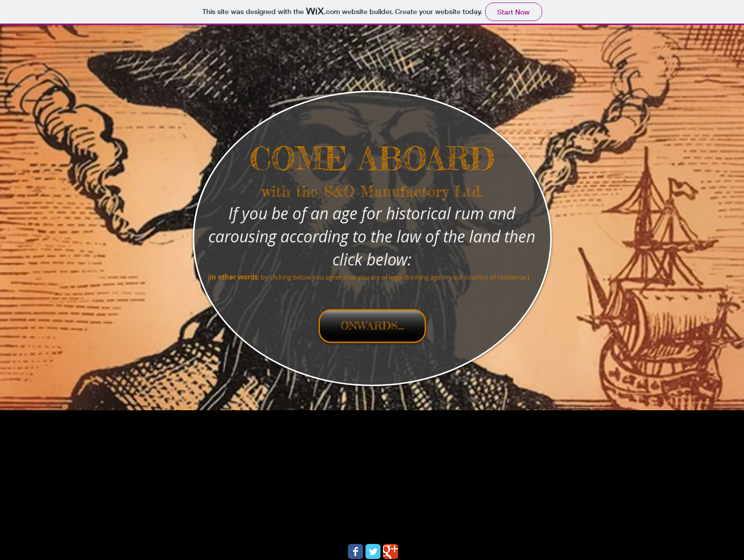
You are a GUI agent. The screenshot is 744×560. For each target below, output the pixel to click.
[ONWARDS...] (372, 326)
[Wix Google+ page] (391, 551)
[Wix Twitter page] (373, 551)
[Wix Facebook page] (355, 551)
